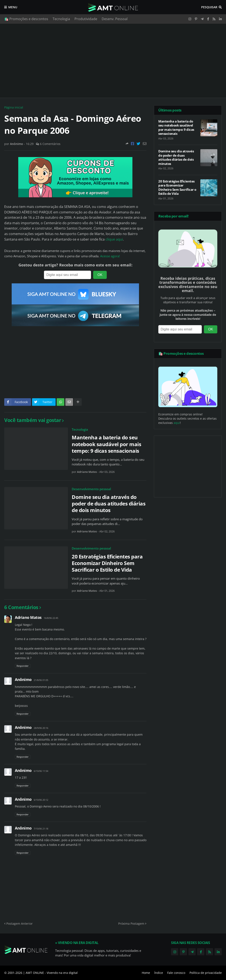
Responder (23, 666)
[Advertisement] (113, 61)
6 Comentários (50, 144)
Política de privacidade (206, 973)
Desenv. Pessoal (115, 19)
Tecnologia (61, 19)
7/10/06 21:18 (41, 829)
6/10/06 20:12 (41, 800)
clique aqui (114, 239)
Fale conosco (176, 973)
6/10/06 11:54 (41, 771)
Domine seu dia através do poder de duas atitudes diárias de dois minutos (109, 504)
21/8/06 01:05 (41, 680)
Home (146, 973)
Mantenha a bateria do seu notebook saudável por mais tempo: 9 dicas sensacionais (106, 444)
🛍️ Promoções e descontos (26, 19)
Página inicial (14, 107)
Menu (13, 7)
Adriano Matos (28, 617)
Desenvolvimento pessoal (91, 489)
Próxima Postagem (131, 924)
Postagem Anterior (20, 924)
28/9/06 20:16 (41, 728)
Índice (159, 973)
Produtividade (86, 19)
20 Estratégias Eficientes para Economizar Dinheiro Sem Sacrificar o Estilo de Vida (107, 563)
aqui (177, 423)
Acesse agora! (110, 256)
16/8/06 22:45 (51, 618)
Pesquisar (209, 7)
